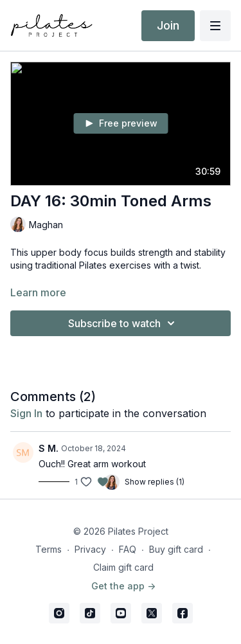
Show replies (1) (155, 482)
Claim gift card (123, 567)
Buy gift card (176, 549)
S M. (49, 448)
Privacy (90, 549)
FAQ (128, 549)
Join (168, 25)
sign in (26, 413)
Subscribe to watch (123, 323)
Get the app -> (123, 586)
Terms (49, 549)
